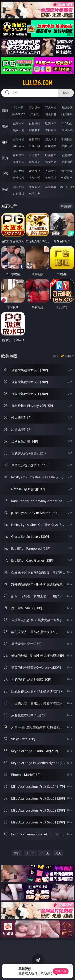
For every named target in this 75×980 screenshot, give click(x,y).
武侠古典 (67, 171)
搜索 (66, 93)
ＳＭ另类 (67, 130)
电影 (5, 142)
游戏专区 (67, 107)
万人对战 (51, 107)
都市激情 (19, 171)
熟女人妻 (19, 130)
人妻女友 (51, 171)
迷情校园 (19, 178)
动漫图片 (67, 155)
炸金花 (35, 114)
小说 (5, 174)
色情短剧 (35, 194)
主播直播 (51, 130)
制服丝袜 (19, 146)
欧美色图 (51, 155)
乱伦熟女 (51, 146)
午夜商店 (35, 187)
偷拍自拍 (35, 139)
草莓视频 (51, 187)
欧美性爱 (67, 139)
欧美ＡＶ (51, 123)
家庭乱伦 (35, 171)
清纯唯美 (35, 162)
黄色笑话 (51, 178)
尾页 (58, 853)
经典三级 (35, 146)
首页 (17, 853)
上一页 (30, 853)
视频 (5, 126)
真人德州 (35, 107)
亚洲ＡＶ (19, 123)
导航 (5, 190)
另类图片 (67, 162)
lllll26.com (37, 83)
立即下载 (61, 971)
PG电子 (18, 107)
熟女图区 (51, 162)
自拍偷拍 (35, 123)
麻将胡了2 (19, 114)
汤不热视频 (67, 187)
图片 (5, 158)
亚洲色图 (35, 155)
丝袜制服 (35, 130)
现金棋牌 (51, 114)
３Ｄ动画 (67, 123)
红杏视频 (19, 194)
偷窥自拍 (19, 155)
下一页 (45, 853)
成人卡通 (51, 139)
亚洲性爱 (19, 139)
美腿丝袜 (19, 162)
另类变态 (67, 146)
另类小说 (35, 178)
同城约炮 (19, 187)
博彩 (5, 110)
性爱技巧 (67, 178)
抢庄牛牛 (67, 114)
